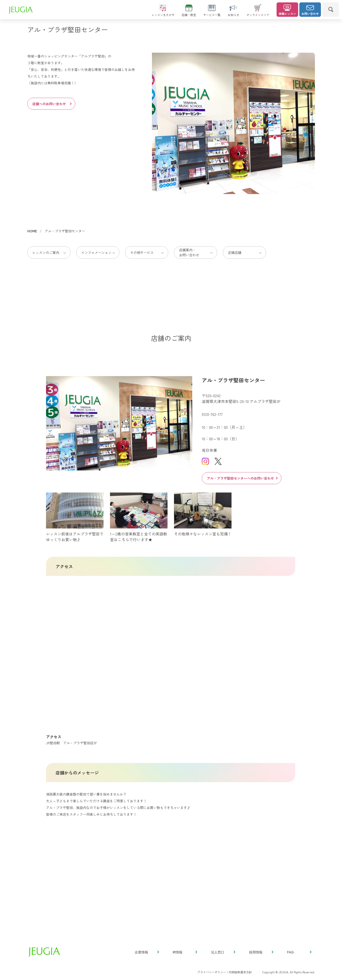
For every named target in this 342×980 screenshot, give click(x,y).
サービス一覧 (212, 13)
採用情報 (261, 952)
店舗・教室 (189, 13)
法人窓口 (223, 952)
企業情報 (147, 952)
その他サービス (142, 252)
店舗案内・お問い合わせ (189, 252)
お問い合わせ (310, 10)
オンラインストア (258, 13)
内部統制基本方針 (240, 972)
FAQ (299, 952)
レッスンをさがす (163, 13)
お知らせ (233, 13)
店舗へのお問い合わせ (52, 104)
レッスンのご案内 (46, 252)
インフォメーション (96, 252)
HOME (32, 231)
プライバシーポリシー (212, 972)
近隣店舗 (235, 252)
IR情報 (185, 952)
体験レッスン (287, 10)
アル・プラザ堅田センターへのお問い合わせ (242, 478)
